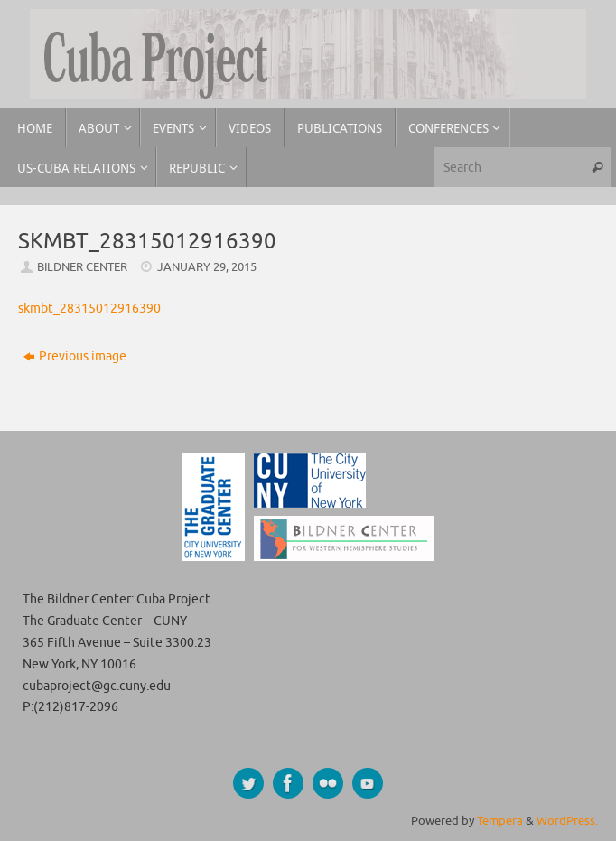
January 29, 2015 (207, 267)
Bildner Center (82, 267)
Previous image (75, 356)
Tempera (500, 821)
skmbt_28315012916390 (89, 308)
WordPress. (567, 821)
